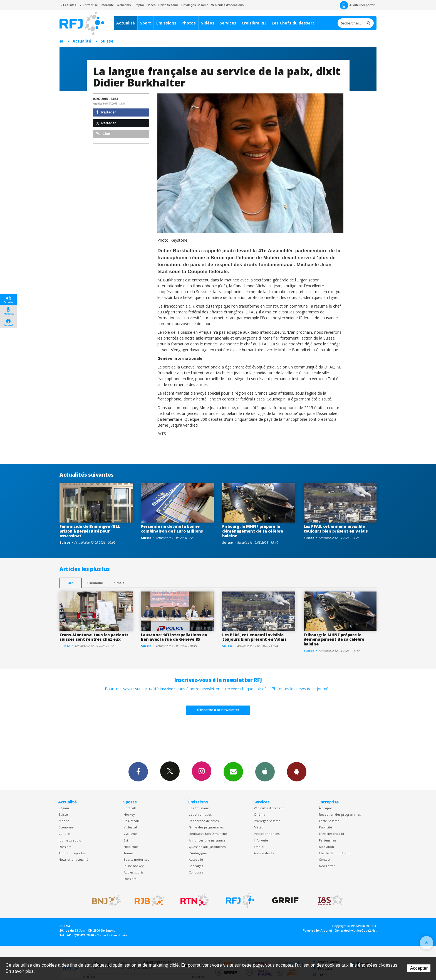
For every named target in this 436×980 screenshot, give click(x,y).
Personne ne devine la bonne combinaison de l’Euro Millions (172, 529)
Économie (66, 827)
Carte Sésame (169, 5)
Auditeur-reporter (357, 5)
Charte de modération (336, 853)
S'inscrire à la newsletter (218, 710)
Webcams (124, 5)
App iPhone (265, 771)
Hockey (129, 814)
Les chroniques (200, 814)
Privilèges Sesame (267, 821)
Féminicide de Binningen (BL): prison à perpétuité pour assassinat (90, 531)
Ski (126, 840)
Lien (103, 134)
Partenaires (328, 840)
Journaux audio (70, 840)
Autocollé (196, 859)
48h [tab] (71, 583)
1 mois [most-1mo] (119, 583)
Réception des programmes (340, 814)
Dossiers (65, 847)
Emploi (139, 5)
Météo (259, 827)
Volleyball (131, 827)
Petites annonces (267, 834)
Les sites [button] (68, 5)
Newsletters (233, 771)
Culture (64, 834)
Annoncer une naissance (207, 840)
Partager (106, 112)
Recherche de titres (204, 821)
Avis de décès (264, 853)
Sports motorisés (136, 859)
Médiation (326, 847)
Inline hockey (134, 866)
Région (64, 808)
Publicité (325, 827)
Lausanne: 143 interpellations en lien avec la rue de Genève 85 (174, 637)
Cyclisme (130, 834)
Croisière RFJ (254, 23)
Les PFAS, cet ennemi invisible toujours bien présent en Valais (336, 529)
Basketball (131, 821)
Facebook (138, 771)
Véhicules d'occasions (227, 5)
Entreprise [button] (89, 5)
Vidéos (208, 23)
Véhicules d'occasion (269, 808)
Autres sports (134, 872)
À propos (326, 808)
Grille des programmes (206, 827)
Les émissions (199, 808)
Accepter (419, 968)
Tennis (128, 853)
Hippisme (131, 847)
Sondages (196, 866)
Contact (325, 859)
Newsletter (327, 866)
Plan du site (119, 935)
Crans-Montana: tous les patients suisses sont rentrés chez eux (94, 637)
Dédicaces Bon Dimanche (208, 834)
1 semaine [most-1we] (95, 583)
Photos (189, 23)
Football (130, 808)
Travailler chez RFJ (332, 834)
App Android (297, 771)
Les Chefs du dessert (293, 23)
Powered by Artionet (317, 930)
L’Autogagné (198, 853)
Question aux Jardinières (207, 847)
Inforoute (107, 5)
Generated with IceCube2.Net (356, 930)
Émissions (166, 23)
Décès (151, 5)
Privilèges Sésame (195, 5)
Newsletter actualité (74, 859)
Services (228, 23)
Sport (146, 23)
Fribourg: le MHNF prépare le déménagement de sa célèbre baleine (253, 531)
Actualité (126, 23)
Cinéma (260, 814)
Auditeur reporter (72, 853)
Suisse (107, 41)
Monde (64, 821)
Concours (196, 872)
